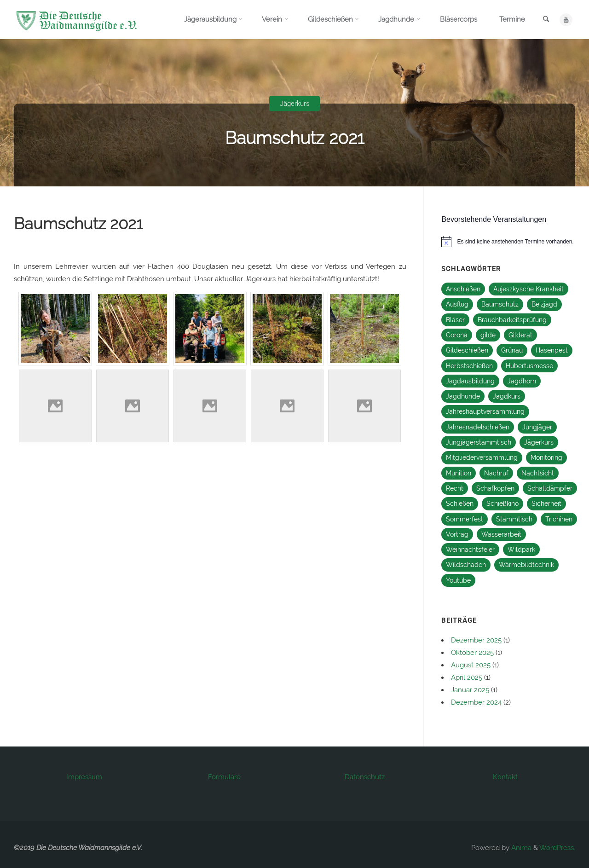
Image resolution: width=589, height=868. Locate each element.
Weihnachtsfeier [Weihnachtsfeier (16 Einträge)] (470, 550)
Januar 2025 (470, 690)
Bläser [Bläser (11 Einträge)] (455, 320)
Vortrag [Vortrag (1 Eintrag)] (457, 534)
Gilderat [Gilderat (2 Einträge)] (520, 335)
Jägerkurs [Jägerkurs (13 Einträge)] (539, 442)
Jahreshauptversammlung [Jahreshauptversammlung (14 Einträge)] (485, 411)
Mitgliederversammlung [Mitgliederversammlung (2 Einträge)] (482, 457)
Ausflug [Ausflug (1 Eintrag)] (457, 304)
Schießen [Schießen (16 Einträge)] (460, 503)
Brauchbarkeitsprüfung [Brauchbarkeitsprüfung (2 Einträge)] (512, 320)
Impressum (84, 777)
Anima (520, 848)
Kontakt (505, 777)
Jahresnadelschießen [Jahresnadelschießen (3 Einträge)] (478, 427)
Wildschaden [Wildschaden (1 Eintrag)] (466, 565)
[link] (546, 20)
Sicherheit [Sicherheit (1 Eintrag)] (546, 503)
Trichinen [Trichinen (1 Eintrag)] (559, 519)
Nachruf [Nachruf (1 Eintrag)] (496, 473)
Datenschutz (365, 777)
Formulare (224, 777)
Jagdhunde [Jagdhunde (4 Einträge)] (463, 396)
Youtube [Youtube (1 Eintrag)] (458, 580)
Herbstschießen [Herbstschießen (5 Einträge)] (469, 366)
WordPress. (557, 848)
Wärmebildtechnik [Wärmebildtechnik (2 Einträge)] (526, 565)
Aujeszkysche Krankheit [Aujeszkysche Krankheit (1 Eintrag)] (528, 289)
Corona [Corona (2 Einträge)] (457, 335)
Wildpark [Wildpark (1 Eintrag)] (521, 550)
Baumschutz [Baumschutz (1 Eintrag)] (500, 304)
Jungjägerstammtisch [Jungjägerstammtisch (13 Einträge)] (479, 442)
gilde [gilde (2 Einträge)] (488, 335)
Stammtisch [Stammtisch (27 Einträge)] (514, 519)
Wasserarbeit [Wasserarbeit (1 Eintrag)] (501, 534)
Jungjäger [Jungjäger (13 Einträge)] (537, 427)
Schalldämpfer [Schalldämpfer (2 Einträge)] (550, 488)
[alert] (512, 242)
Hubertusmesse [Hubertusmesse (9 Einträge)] (529, 366)
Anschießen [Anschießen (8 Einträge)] (463, 289)
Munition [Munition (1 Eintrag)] (459, 473)
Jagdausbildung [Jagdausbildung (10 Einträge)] (470, 381)
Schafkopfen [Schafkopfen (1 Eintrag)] (495, 488)
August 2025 (471, 665)
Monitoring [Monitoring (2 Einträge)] (546, 457)
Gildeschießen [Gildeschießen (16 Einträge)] (467, 350)
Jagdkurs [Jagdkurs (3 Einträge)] (507, 396)
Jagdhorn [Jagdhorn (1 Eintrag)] (522, 381)
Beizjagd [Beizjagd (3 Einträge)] (544, 304)
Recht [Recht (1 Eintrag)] (455, 488)
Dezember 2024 (476, 702)
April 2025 (467, 677)
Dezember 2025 (476, 640)
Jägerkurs (295, 104)
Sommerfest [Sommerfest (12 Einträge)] (465, 519)
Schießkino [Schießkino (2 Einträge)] (502, 503)
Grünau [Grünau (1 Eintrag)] (512, 350)
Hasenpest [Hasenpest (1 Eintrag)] (552, 350)
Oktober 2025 (472, 653)
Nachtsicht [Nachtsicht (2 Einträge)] (538, 473)
